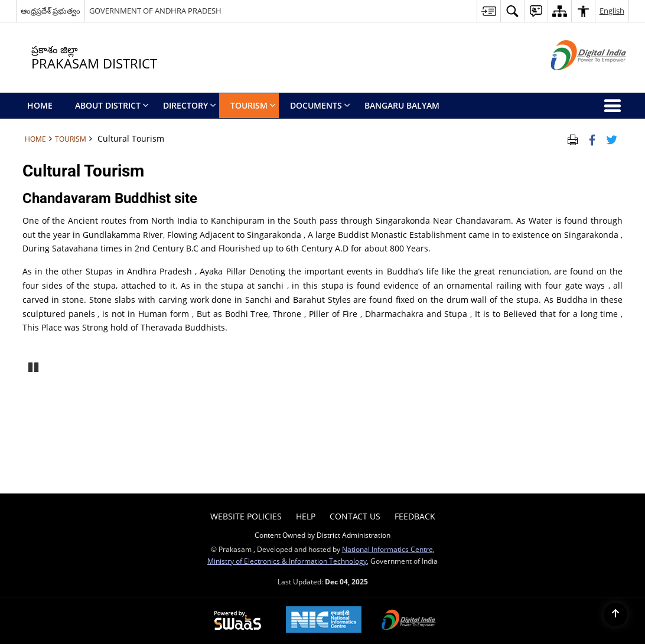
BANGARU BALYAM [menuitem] (402, 105)
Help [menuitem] (306, 516)
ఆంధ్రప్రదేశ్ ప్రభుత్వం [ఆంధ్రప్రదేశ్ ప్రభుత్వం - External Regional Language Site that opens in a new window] (51, 11)
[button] (512, 11)
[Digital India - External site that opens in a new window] (574, 80)
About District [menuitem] (112, 105)
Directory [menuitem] (190, 105)
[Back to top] (615, 614)
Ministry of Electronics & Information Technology (287, 561)
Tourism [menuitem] (253, 105)
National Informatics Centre (387, 549)
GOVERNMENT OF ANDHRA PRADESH (155, 11)
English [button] (612, 11)
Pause (34, 366)
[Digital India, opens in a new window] (409, 621)
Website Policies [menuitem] (246, 516)
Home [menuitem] (40, 105)
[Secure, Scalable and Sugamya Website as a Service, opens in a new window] (238, 621)
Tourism (71, 139)
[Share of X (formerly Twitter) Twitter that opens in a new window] (612, 139)
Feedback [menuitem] (415, 516)
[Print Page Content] (573, 139)
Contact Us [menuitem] (355, 516)
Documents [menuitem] (320, 105)
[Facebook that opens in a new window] (592, 139)
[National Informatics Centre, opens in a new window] (324, 621)
